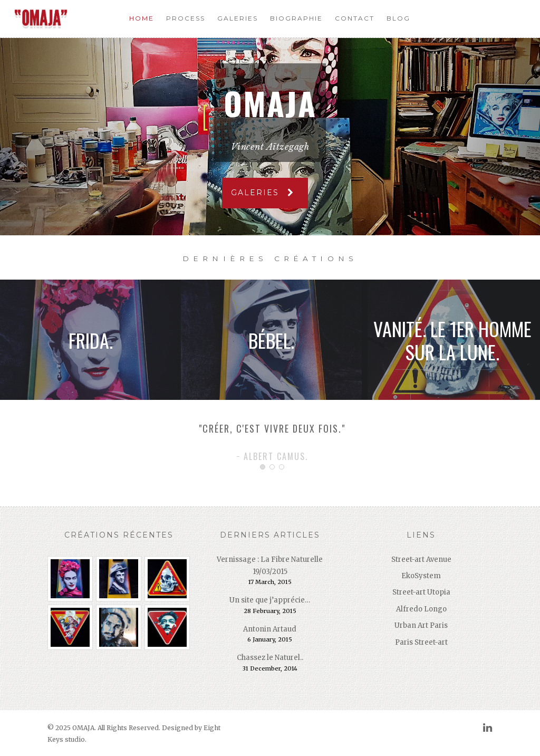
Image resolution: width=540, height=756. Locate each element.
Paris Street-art (421, 642)
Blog (398, 18)
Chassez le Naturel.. (270, 658)
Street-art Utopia (421, 592)
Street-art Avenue (421, 559)
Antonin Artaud (270, 629)
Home (142, 18)
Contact (355, 18)
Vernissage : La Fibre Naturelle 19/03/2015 (270, 566)
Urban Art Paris (421, 625)
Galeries (238, 18)
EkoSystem (421, 576)
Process (186, 18)
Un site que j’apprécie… (270, 600)
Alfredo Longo (421, 609)
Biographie (296, 18)
